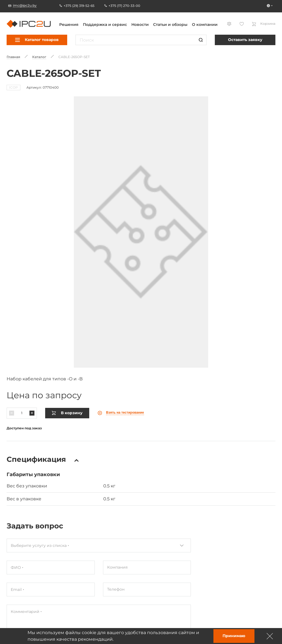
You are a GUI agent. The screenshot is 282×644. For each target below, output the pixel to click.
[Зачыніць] (270, 636)
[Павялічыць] (32, 400)
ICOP (13, 87)
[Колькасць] (22, 400)
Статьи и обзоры (170, 24)
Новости (140, 24)
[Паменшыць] (12, 400)
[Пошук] (201, 40)
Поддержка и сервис (105, 24)
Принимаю (234, 636)
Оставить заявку (245, 40)
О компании (205, 24)
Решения (69, 24)
